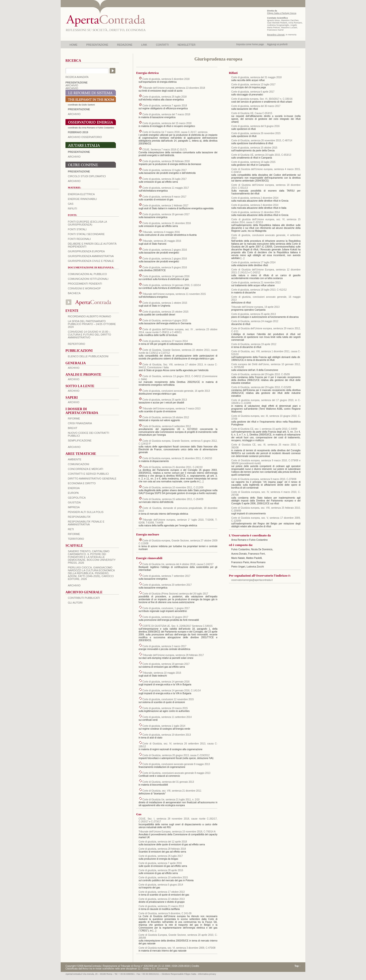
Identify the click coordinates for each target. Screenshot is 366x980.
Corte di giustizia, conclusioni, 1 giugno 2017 (166, 608)
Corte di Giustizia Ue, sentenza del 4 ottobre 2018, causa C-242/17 (178, 564)
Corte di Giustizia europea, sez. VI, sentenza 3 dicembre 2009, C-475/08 (177, 948)
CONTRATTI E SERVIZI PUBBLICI (88, 474)
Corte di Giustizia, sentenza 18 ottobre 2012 (166, 417)
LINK (144, 45)
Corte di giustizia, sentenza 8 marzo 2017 (164, 197)
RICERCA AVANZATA (77, 77)
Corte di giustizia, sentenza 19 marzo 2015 (165, 708)
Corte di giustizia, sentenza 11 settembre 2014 (167, 717)
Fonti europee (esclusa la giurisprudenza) (87, 223)
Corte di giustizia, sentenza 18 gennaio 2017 (166, 214)
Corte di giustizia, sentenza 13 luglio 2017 (164, 170)
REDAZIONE (125, 45)
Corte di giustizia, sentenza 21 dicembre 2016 (167, 223)
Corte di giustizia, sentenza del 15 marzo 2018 (167, 123)
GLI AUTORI (75, 603)
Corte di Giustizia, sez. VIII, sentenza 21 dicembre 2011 (172, 791)
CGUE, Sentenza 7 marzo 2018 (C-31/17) (165, 150)
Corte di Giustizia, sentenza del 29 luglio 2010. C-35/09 (261, 374)
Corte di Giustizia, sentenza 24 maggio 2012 (255, 321)
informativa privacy (207, 974)
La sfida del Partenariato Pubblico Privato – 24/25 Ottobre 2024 (92, 324)
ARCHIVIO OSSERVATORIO (85, 137)
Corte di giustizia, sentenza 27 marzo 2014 (165, 341)
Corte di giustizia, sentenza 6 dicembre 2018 (166, 79)
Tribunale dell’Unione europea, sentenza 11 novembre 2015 (174, 294)
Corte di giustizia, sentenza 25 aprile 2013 (165, 400)
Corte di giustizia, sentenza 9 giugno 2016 (165, 267)
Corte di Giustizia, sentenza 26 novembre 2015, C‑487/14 (262, 140)
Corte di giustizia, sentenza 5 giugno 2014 (161, 885)
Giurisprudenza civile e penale (91, 261)
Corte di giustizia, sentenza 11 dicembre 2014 (256, 212)
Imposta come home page (250, 44)
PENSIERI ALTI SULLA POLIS (86, 512)
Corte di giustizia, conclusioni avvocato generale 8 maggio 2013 (176, 764)
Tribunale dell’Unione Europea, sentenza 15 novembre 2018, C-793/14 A (177, 832)
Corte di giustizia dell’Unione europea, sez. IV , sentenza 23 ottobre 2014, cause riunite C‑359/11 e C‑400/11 (178, 331)
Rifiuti (73, 209)
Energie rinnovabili (82, 199)
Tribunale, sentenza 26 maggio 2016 (162, 241)
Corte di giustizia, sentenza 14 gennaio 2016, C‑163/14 (172, 285)
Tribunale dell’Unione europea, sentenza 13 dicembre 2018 (174, 88)
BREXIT (73, 428)
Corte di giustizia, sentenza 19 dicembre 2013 (167, 735)
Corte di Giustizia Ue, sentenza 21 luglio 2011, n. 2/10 (171, 800)
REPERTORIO (76, 344)
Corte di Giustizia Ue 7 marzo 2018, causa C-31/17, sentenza (175, 132)
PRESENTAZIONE (97, 45)
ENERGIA (74, 488)
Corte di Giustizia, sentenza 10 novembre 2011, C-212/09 (173, 487)
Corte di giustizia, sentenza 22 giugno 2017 (165, 617)
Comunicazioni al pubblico (87, 274)
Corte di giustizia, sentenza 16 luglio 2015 (253, 162)
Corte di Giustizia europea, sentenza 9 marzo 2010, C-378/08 (264, 479)
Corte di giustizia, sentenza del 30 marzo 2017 (256, 106)
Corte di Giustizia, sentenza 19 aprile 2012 (254, 344)
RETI (71, 529)
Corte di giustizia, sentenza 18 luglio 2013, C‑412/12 (259, 290)
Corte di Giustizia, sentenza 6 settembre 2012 (167, 426)
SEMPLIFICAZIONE (80, 440)
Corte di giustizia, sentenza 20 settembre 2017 (167, 585)
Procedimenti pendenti (85, 284)
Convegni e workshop (84, 288)
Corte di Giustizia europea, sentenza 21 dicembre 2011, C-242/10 (177, 458)
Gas (71, 204)
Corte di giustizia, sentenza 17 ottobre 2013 (162, 892)
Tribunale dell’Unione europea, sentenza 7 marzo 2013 (171, 409)
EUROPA (73, 493)
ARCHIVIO (72, 85)
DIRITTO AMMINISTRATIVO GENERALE (92, 479)
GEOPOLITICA (77, 498)
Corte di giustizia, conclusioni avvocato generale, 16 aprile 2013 (176, 391)
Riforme (74, 418)
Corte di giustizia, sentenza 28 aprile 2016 (161, 870)
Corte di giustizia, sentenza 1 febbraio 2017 (165, 206)
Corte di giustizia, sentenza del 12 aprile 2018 (163, 842)
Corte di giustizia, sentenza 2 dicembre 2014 (255, 198)
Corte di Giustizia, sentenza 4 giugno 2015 (165, 321)
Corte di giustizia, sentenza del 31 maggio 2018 (256, 77)
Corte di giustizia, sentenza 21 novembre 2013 (256, 283)
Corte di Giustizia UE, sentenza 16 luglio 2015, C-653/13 (261, 155)
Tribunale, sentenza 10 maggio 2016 (162, 673)
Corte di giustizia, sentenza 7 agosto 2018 (165, 106)
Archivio (74, 157)
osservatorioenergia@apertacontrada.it (252, 580)
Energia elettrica (81, 194)
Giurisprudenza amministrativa (91, 256)
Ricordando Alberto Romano (89, 316)
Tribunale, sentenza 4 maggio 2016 (161, 232)
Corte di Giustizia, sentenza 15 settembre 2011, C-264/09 (173, 499)
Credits (195, 966)
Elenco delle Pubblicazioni (88, 356)
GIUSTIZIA (74, 502)
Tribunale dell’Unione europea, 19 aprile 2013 (255, 307)
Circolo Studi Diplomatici (87, 176)
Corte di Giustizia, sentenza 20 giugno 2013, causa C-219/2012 (176, 755)
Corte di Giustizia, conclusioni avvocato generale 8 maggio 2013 (176, 773)
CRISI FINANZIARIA (80, 423)
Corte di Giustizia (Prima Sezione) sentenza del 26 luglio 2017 (175, 594)
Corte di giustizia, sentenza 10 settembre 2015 (163, 878)
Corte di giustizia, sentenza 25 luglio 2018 (164, 97)
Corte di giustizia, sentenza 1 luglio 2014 (164, 726)
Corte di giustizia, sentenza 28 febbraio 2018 (166, 161)
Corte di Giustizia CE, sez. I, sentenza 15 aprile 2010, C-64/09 (264, 429)
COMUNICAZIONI (78, 464)
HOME (73, 45)
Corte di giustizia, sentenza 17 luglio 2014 (253, 262)
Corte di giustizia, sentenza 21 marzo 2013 (161, 906)
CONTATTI (162, 45)
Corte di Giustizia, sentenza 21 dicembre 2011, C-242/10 (172, 467)
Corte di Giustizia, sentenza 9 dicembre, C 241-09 (165, 913)
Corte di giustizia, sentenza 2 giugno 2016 (165, 250)
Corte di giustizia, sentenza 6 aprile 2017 (253, 92)
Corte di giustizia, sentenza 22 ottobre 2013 (162, 899)
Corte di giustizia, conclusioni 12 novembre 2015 (168, 699)
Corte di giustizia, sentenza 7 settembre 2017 (166, 576)
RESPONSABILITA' (79, 517)
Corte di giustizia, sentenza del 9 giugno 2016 (255, 126)
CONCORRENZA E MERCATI (86, 469)
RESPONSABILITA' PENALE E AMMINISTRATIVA (86, 523)
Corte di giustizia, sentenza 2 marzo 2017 (164, 646)
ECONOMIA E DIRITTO (82, 483)
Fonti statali (77, 229)
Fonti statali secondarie (86, 234)
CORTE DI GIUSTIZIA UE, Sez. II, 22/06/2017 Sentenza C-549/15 (178, 626)
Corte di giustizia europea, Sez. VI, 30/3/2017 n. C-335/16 (262, 99)
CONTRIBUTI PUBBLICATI (84, 598)
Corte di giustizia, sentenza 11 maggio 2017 (166, 188)
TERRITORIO (76, 539)
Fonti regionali (79, 239)
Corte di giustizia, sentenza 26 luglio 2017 (164, 179)
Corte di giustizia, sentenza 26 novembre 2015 (256, 133)
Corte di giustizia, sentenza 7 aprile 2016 (160, 863)
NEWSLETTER (186, 45)
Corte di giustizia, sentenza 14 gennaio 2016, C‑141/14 (172, 691)
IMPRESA (74, 507)
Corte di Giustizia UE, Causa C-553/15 (252, 113)
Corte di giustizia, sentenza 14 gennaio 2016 (166, 276)
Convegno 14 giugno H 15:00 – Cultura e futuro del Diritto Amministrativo (89, 335)
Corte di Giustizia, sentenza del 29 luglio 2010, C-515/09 (261, 387)
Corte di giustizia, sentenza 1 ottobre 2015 (165, 303)
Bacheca (74, 293)
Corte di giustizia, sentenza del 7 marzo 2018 (166, 114)
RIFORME (74, 534)
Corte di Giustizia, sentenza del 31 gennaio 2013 (168, 782)
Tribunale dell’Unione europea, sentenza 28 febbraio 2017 (173, 655)
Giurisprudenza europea (86, 251)
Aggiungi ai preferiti (277, 44)
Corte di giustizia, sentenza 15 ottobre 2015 (165, 312)
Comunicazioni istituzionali (88, 279)
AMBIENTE (75, 459)
